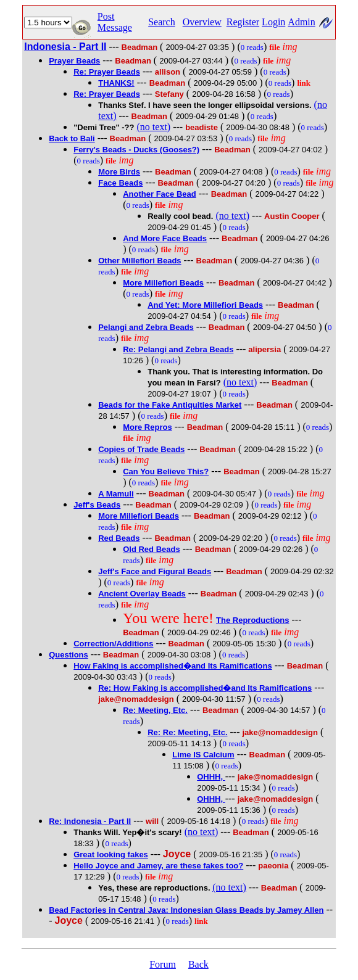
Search (162, 22)
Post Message (115, 22)
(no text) (154, 127)
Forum (163, 964)
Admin (301, 22)
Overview (202, 22)
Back (198, 964)
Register (243, 22)
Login (273, 22)
